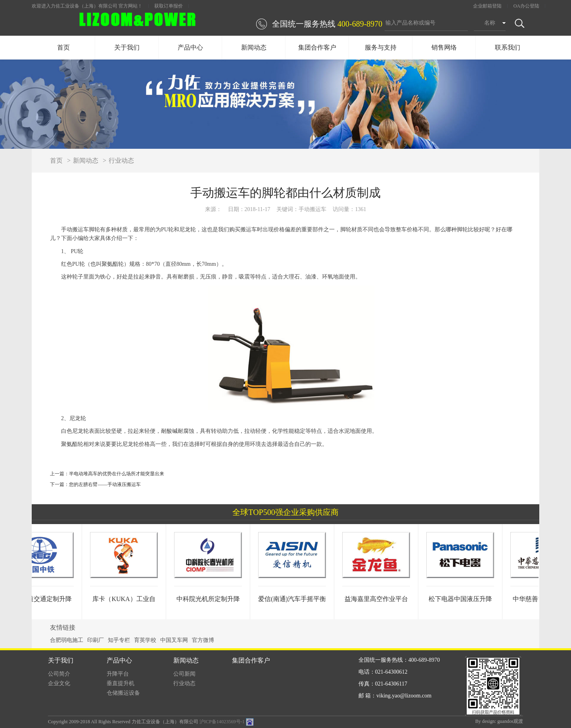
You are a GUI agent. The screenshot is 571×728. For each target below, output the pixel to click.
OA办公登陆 (526, 6)
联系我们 (508, 47)
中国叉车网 (174, 640)
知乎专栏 (119, 640)
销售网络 (444, 47)
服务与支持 (381, 47)
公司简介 (59, 674)
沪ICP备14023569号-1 (222, 722)
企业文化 (59, 683)
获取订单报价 (169, 6)
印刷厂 (96, 640)
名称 (490, 23)
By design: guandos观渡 (499, 721)
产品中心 (190, 47)
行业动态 (121, 160)
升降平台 (118, 674)
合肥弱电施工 (67, 640)
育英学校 (145, 640)
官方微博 (203, 640)
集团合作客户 (317, 47)
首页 (63, 47)
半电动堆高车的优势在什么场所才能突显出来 (117, 474)
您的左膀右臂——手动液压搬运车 (105, 484)
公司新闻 (184, 674)
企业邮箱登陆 (487, 6)
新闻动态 (254, 47)
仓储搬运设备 (123, 693)
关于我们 (127, 47)
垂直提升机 (121, 683)
